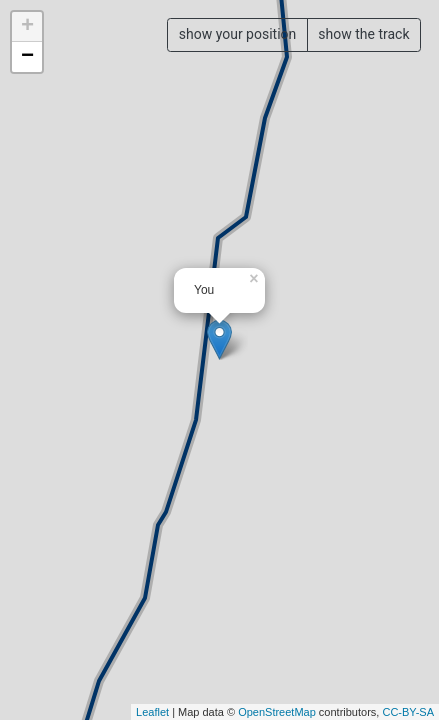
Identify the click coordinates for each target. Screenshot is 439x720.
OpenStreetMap (277, 712)
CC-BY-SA (408, 712)
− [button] (27, 57)
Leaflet (152, 712)
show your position (238, 34)
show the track (363, 34)
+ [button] (27, 27)
